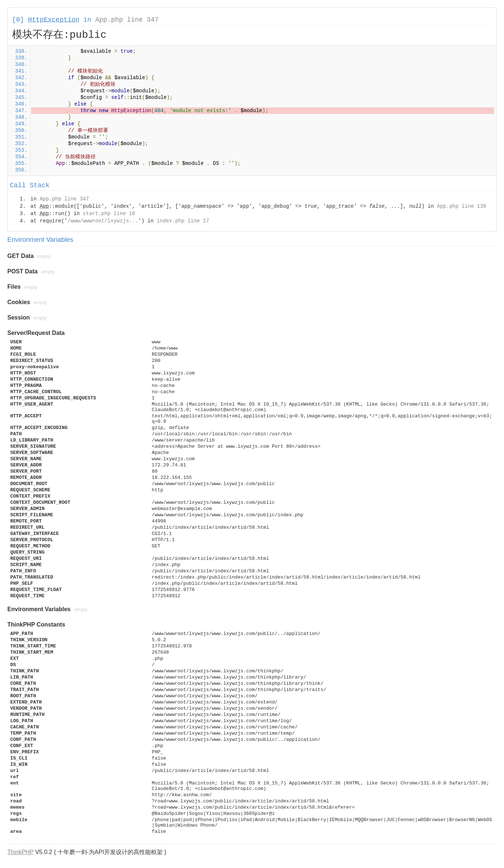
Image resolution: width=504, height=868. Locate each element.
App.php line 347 (127, 20)
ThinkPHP (21, 852)
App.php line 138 (461, 206)
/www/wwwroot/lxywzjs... (103, 221)
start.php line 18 (109, 214)
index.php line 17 (183, 221)
